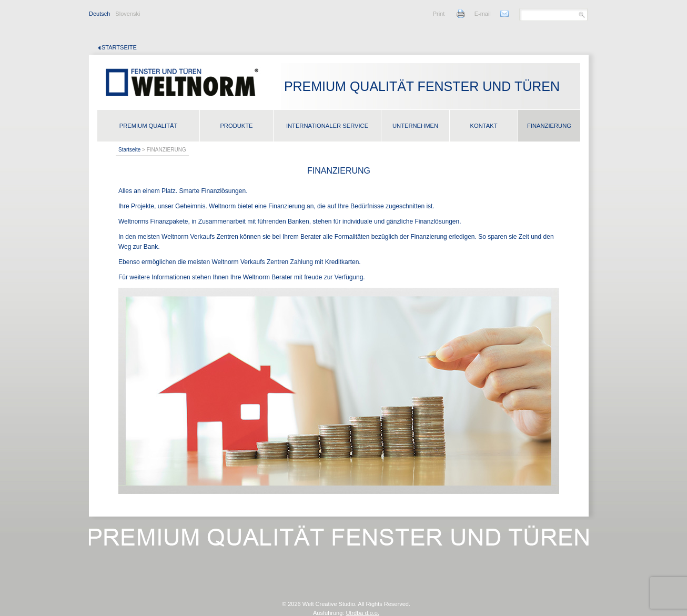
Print (439, 14)
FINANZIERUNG (549, 126)
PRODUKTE (236, 126)
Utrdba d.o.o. (362, 613)
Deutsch (99, 14)
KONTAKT (483, 126)
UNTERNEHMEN (415, 126)
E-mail (483, 14)
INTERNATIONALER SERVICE (327, 126)
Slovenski (128, 14)
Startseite (119, 47)
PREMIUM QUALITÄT (149, 126)
